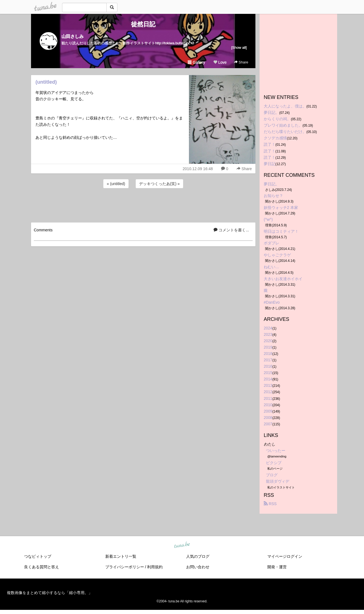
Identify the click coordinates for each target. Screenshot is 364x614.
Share (241, 62)
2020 (268, 341)
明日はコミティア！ (281, 231)
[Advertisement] (143, 204)
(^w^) (268, 219)
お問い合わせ (198, 567)
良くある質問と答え (42, 567)
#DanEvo (272, 302)
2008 (268, 418)
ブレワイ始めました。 (283, 125)
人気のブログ (198, 556)
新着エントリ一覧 (121, 556)
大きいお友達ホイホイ (283, 279)
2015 (268, 373)
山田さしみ (73, 36)
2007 (268, 424)
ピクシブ (274, 463)
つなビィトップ (38, 556)
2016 (268, 366)
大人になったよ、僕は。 (285, 106)
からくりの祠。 (277, 119)
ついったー (276, 451)
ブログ (272, 475)
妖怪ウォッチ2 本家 (281, 208)
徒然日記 (143, 24)
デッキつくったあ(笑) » (159, 184)
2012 (268, 392)
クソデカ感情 (275, 138)
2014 (268, 379)
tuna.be (182, 545)
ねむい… (271, 267)
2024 (268, 328)
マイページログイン (285, 556)
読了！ (270, 144)
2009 (268, 411)
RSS (270, 504)
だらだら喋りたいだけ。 (285, 132)
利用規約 (155, 567)
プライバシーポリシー (125, 567)
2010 (268, 405)
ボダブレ (271, 243)
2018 (268, 354)
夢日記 (270, 164)
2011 (268, 398)
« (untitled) (116, 184)
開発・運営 (277, 567)
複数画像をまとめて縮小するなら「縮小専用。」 (50, 593)
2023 (268, 334)
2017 (268, 360)
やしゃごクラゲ (277, 255)
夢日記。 (271, 112)
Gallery (196, 62)
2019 (268, 347)
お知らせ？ (273, 196)
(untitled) (46, 82)
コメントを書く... (231, 230)
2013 (268, 385)
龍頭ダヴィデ (278, 481)
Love (220, 62)
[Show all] (239, 48)
